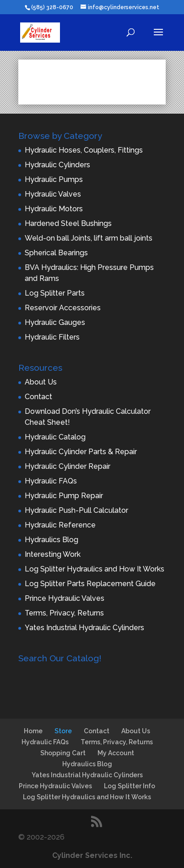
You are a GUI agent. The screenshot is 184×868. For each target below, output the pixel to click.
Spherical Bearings (56, 253)
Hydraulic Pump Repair (64, 496)
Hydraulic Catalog (55, 437)
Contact (38, 397)
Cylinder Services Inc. (92, 855)
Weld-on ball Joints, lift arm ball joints (89, 238)
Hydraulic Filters (52, 337)
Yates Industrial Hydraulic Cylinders (84, 628)
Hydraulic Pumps (54, 179)
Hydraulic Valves (53, 194)
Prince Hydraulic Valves (65, 598)
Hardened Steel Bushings (68, 223)
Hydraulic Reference (60, 525)
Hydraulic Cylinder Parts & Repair (81, 452)
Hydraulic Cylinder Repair (68, 466)
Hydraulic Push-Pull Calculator (76, 510)
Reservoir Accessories (63, 308)
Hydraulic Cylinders (57, 165)
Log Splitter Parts (55, 293)
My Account (116, 753)
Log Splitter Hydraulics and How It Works (95, 569)
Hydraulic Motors (54, 209)
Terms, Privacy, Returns (64, 613)
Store (63, 731)
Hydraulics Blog (51, 540)
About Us (41, 382)
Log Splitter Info (130, 786)
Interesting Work (53, 554)
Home (33, 731)
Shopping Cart (63, 753)
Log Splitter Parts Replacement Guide (90, 584)
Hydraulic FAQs (51, 481)
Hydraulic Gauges (55, 322)
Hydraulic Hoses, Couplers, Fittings (84, 150)
